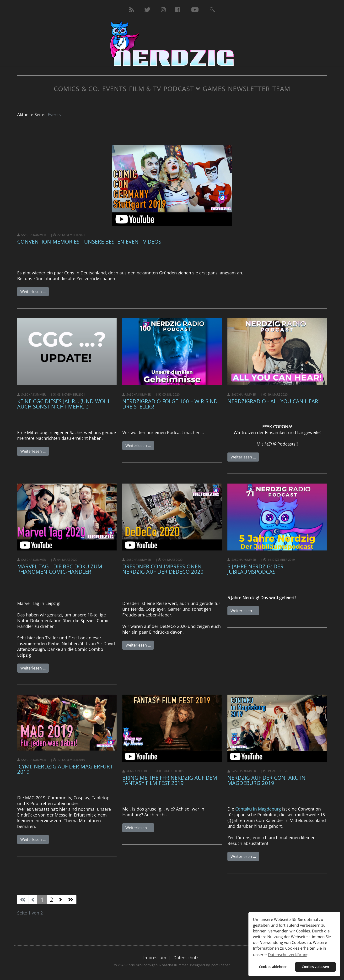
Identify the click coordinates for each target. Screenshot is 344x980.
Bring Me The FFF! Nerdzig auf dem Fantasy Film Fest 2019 (170, 780)
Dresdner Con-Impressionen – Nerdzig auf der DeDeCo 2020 (164, 569)
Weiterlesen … (33, 292)
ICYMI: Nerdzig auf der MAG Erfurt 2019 (65, 769)
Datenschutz (186, 958)
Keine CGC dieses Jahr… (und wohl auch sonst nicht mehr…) (64, 404)
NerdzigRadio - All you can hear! (274, 401)
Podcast (179, 89)
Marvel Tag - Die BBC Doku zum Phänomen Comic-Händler (60, 569)
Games (214, 89)
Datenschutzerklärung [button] (288, 955)
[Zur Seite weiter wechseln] (61, 900)
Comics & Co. (77, 89)
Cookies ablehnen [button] (273, 967)
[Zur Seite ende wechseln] (71, 900)
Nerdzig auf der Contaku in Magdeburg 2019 (266, 780)
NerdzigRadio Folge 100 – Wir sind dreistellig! (170, 404)
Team (281, 89)
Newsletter (249, 89)
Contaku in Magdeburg (258, 809)
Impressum (155, 958)
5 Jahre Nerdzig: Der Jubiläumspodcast (255, 569)
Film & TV (145, 89)
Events (114, 89)
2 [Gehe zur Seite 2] (51, 899)
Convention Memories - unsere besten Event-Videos (89, 241)
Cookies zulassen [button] (315, 967)
